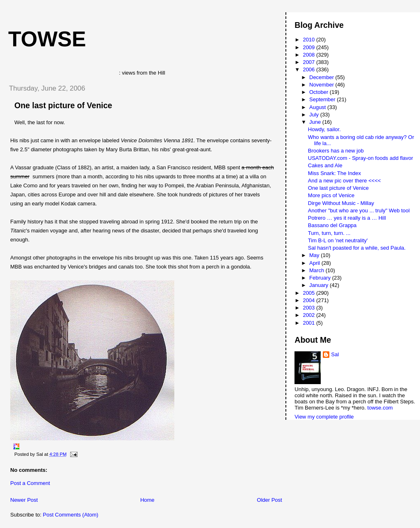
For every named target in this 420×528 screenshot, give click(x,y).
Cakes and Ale (325, 165)
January (320, 285)
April (315, 263)
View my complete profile (324, 417)
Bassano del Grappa (332, 225)
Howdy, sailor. (324, 129)
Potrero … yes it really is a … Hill (347, 218)
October (320, 92)
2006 (309, 69)
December (322, 77)
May (315, 255)
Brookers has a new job (336, 151)
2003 (309, 308)
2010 (309, 40)
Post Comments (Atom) (71, 515)
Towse (47, 39)
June (316, 122)
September (323, 99)
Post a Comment (30, 483)
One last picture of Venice (63, 105)
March (317, 270)
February (321, 278)
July (315, 115)
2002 (309, 315)
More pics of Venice (331, 195)
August (318, 107)
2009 (309, 47)
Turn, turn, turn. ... (329, 233)
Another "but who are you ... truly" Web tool (359, 211)
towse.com (380, 408)
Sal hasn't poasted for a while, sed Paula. (357, 248)
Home (147, 500)
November (322, 85)
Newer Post (24, 500)
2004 (309, 300)
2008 (309, 55)
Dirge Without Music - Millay (341, 203)
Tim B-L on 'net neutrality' (338, 240)
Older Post (269, 500)
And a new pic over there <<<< (345, 181)
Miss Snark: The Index (334, 173)
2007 (309, 62)
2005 (309, 293)
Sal (335, 354)
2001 (309, 323)
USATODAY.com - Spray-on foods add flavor (361, 158)
